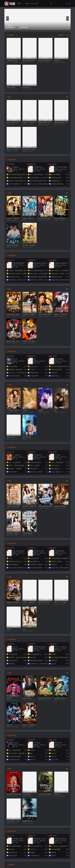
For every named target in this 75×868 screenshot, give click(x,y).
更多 (67, 97)
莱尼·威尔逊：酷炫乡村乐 (14, 794)
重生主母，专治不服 (12, 149)
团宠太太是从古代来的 (45, 218)
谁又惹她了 (57, 60)
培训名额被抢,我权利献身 (45, 506)
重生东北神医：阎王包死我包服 (45, 698)
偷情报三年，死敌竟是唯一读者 (61, 314)
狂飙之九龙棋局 (27, 698)
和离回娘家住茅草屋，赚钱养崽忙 (14, 60)
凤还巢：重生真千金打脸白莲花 (14, 122)
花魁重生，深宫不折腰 (29, 122)
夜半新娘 (9, 698)
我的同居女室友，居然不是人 (14, 341)
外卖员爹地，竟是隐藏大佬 (30, 314)
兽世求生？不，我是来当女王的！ (61, 602)
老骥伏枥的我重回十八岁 (61, 122)
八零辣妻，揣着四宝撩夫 (13, 506)
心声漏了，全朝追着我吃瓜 (30, 602)
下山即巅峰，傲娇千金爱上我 (14, 410)
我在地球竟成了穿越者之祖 (14, 314)
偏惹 (56, 410)
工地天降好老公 (27, 794)
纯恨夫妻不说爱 (27, 437)
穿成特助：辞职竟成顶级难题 (30, 341)
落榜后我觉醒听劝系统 (29, 60)
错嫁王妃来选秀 (11, 87)
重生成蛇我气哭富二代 (60, 698)
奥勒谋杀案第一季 (27, 821)
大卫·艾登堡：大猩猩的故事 (45, 794)
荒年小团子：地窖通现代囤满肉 (30, 245)
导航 (19, 4)
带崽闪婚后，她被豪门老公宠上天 (14, 533)
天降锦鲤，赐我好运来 (60, 506)
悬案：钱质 (10, 725)
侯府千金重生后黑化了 (45, 602)
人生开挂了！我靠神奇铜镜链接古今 (14, 218)
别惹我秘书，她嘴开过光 (29, 506)
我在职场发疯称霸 (27, 533)
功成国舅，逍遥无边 (28, 218)
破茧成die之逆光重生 (12, 245)
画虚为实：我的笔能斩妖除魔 (30, 725)
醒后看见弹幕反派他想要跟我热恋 (45, 60)
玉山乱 (24, 629)
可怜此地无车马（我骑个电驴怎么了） (14, 821)
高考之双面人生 (27, 87)
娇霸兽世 (9, 629)
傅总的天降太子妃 (12, 437)
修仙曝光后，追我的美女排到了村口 (14, 602)
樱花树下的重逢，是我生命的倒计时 (45, 122)
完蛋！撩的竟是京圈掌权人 (45, 314)
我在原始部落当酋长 (60, 218)
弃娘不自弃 (57, 794)
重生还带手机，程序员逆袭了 (30, 149)
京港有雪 (25, 410)
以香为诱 (41, 410)
